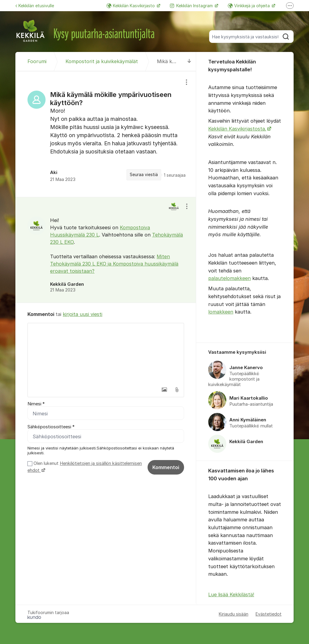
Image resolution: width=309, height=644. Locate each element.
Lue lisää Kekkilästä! (231, 594)
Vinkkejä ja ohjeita (249, 6)
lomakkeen (221, 312)
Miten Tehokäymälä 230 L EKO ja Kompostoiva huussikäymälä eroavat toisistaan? (114, 264)
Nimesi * (36, 404)
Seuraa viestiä (144, 175)
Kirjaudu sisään (234, 614)
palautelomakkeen (229, 278)
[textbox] (106, 353)
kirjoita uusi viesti (83, 314)
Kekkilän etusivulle (35, 6)
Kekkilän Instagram (192, 6)
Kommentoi (166, 467)
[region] (106, 134)
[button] (164, 390)
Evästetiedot (269, 614)
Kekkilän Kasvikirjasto (131, 6)
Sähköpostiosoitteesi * (51, 427)
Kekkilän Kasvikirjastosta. (237, 129)
